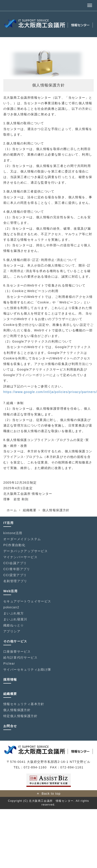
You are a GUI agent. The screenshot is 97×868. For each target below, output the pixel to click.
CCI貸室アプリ (15, 575)
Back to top (51, 794)
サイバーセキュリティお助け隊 (27, 670)
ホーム (12, 510)
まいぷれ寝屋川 (15, 619)
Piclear (9, 664)
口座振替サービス (17, 652)
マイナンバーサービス (20, 557)
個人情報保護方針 (17, 710)
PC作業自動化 (14, 545)
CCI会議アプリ (15, 563)
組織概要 (30, 510)
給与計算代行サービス (20, 658)
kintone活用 (13, 533)
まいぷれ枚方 (14, 613)
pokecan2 (11, 607)
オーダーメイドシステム (22, 539)
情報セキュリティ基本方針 (24, 704)
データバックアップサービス (26, 551)
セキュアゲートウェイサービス (27, 601)
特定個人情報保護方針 (20, 716)
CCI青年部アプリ (17, 569)
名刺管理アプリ (15, 581)
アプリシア (12, 631)
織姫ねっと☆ (14, 625)
